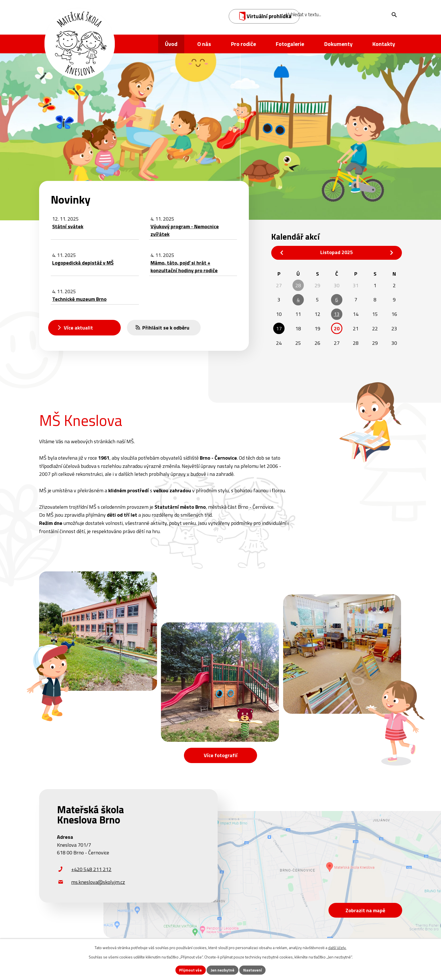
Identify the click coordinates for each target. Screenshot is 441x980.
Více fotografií (221, 755)
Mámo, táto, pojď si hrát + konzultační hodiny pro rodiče (184, 267)
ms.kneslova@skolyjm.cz (98, 882)
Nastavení (253, 970)
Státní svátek (68, 226)
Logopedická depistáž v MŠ (83, 263)
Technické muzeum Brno (79, 299)
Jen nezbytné (222, 970)
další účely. (337, 948)
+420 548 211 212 (91, 870)
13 (337, 314)
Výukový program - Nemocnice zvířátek (185, 230)
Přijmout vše (190, 970)
